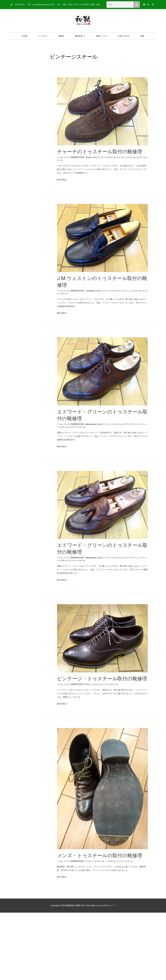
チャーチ (123, 157)
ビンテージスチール (66, 294)
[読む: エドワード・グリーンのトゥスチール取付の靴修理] (102, 371)
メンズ (67, 157)
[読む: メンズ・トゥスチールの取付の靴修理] (102, 795)
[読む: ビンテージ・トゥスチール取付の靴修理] (102, 638)
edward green (92, 424)
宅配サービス (102, 36)
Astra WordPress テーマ (106, 912)
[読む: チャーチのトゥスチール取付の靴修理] (102, 111)
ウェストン (128, 291)
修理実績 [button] (80, 36)
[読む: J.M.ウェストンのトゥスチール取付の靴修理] (102, 238)
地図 (142, 36)
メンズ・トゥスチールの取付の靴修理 (102, 862)
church (89, 157)
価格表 (61, 36)
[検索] (137, 5)
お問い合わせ (124, 36)
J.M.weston (91, 291)
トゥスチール (134, 157)
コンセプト (43, 36)
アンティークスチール (108, 157)
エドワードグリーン (134, 424)
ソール (60, 157)
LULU (95, 157)
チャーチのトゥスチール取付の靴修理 (102, 152)
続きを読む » (63, 179)
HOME (25, 36)
